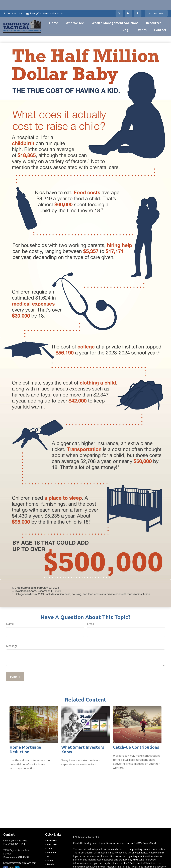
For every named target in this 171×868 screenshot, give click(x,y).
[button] (54, 13)
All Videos (50, 862)
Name (10, 614)
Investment (51, 834)
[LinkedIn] (129, 3)
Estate (49, 838)
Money (49, 850)
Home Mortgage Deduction (25, 740)
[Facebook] (138, 3)
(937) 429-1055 (19, 830)
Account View (156, 3)
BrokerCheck (150, 833)
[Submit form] (15, 667)
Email (91, 614)
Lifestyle (50, 854)
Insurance (51, 842)
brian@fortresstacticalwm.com (45, 3)
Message (12, 636)
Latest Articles (53, 858)
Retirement (51, 830)
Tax (47, 846)
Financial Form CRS (88, 827)
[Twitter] (119, 3)
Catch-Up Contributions (136, 737)
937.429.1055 (13, 3)
